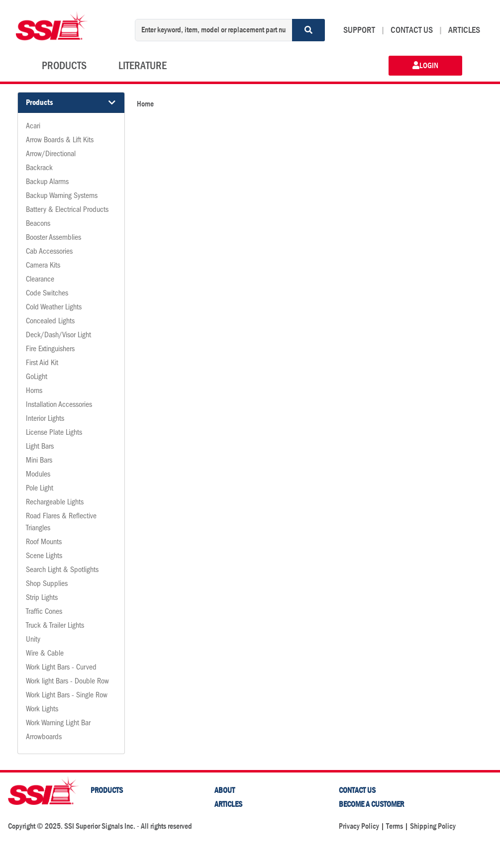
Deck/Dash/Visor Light (58, 336)
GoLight (37, 378)
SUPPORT (359, 30)
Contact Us (357, 790)
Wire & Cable (45, 654)
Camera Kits (43, 266)
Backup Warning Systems (62, 196)
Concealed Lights (50, 322)
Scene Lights (44, 557)
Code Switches (47, 294)
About (225, 790)
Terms (395, 826)
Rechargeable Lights (55, 503)
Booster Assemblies (53, 238)
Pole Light (40, 489)
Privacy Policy (359, 826)
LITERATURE (143, 66)
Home (145, 104)
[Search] (308, 30)
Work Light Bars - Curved (61, 668)
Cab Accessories (49, 252)
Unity (33, 640)
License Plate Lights (54, 433)
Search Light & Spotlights (62, 571)
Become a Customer (371, 804)
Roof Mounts (44, 543)
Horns (34, 391)
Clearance (40, 280)
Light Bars (40, 447)
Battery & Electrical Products (67, 210)
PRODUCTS (64, 66)
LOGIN (425, 65)
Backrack (39, 169)
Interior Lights (45, 419)
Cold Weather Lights (54, 308)
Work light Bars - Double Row (67, 682)
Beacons (38, 224)
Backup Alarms (47, 183)
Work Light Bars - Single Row (67, 696)
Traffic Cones (44, 612)
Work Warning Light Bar (58, 724)
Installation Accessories (59, 405)
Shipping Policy (433, 826)
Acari (33, 127)
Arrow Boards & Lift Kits (60, 141)
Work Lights (42, 710)
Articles (228, 804)
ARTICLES (464, 30)
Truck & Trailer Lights (55, 626)
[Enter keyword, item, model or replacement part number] (213, 30)
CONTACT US (412, 30)
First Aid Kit (42, 364)
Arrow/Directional (51, 155)
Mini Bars (39, 461)
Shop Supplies (47, 584)
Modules (38, 475)
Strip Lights (42, 598)
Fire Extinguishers (50, 350)
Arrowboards (44, 738)
